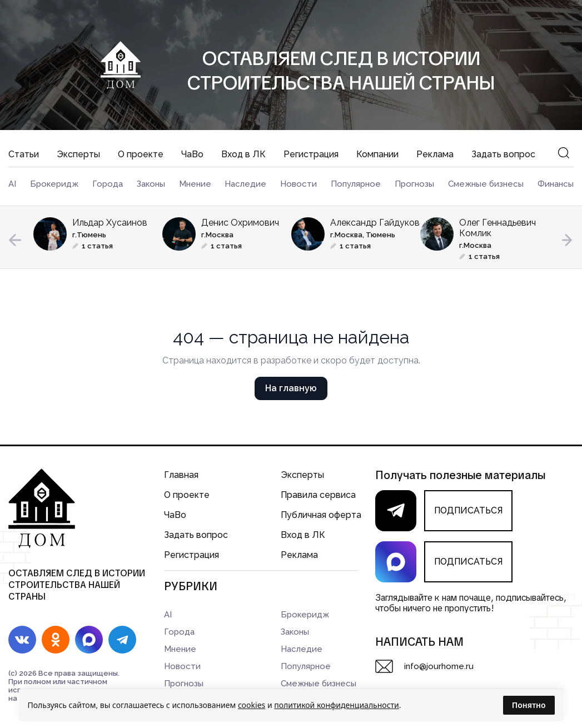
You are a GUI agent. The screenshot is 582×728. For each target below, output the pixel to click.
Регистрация (311, 154)
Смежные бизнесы (486, 184)
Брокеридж (54, 184)
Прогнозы (414, 184)
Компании (377, 154)
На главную (291, 388)
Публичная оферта (321, 515)
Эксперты (78, 154)
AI (12, 184)
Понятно (529, 705)
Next (567, 240)
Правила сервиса (318, 495)
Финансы (556, 184)
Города (108, 184)
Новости (299, 184)
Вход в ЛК (243, 154)
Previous (15, 240)
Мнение (195, 184)
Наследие (245, 184)
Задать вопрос (503, 154)
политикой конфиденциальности (337, 705)
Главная (181, 475)
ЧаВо (192, 154)
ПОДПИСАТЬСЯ (468, 510)
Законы (151, 184)
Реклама (435, 154)
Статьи (24, 154)
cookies (252, 705)
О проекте (141, 154)
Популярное (356, 184)
